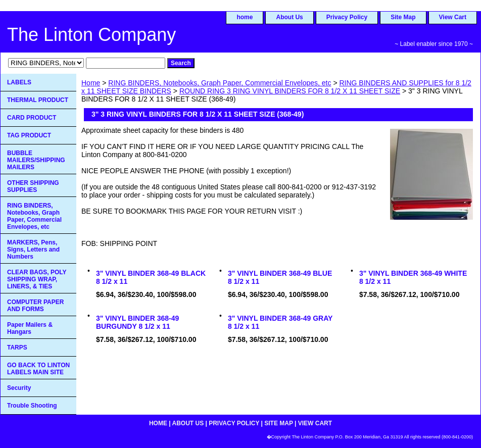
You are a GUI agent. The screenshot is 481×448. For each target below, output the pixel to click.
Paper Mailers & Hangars (30, 328)
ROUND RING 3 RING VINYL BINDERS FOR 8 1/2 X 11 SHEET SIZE (290, 91)
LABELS (19, 82)
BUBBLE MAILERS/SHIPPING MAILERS (36, 160)
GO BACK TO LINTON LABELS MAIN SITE (38, 369)
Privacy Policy (347, 17)
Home (91, 83)
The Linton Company (91, 35)
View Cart (453, 17)
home (245, 17)
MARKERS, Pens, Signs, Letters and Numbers (33, 250)
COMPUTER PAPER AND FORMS (35, 306)
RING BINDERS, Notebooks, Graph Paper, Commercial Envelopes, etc (220, 83)
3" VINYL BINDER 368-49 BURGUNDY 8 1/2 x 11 (137, 322)
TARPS (17, 347)
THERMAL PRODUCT (38, 100)
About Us (289, 17)
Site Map (403, 17)
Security (19, 388)
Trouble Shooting (32, 406)
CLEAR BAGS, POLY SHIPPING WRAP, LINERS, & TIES (37, 279)
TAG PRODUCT (29, 135)
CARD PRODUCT (32, 118)
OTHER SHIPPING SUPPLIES (33, 186)
